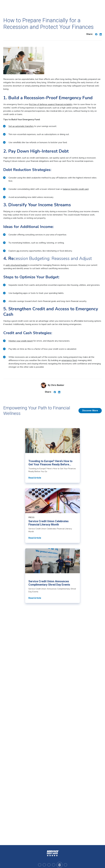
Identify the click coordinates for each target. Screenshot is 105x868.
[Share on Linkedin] (101, 34)
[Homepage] (52, 853)
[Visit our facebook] (40, 865)
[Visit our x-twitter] (65, 865)
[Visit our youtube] (54, 865)
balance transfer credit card (76, 189)
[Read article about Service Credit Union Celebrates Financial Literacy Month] (52, 516)
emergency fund (69, 360)
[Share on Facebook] (96, 34)
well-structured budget (17, 265)
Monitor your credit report (21, 341)
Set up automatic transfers (21, 126)
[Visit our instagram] (44, 865)
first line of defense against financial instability (51, 104)
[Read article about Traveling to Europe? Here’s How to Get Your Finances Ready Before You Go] (52, 455)
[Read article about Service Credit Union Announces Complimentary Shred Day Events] (52, 576)
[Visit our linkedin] (49, 865)
